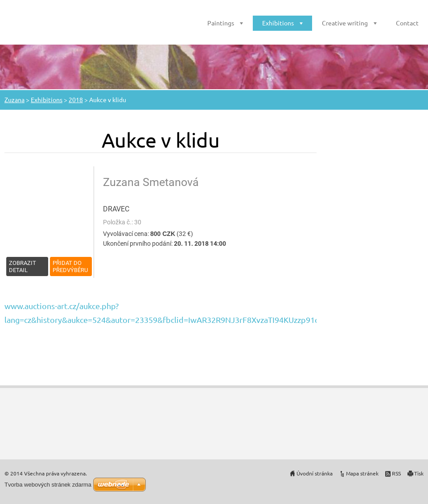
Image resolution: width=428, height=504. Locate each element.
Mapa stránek (362, 473)
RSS (396, 473)
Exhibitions (278, 23)
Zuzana (14, 99)
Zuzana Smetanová (151, 182)
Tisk (419, 473)
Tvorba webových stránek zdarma (48, 485)
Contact (407, 23)
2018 (76, 99)
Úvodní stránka (315, 473)
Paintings (221, 23)
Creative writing (345, 23)
